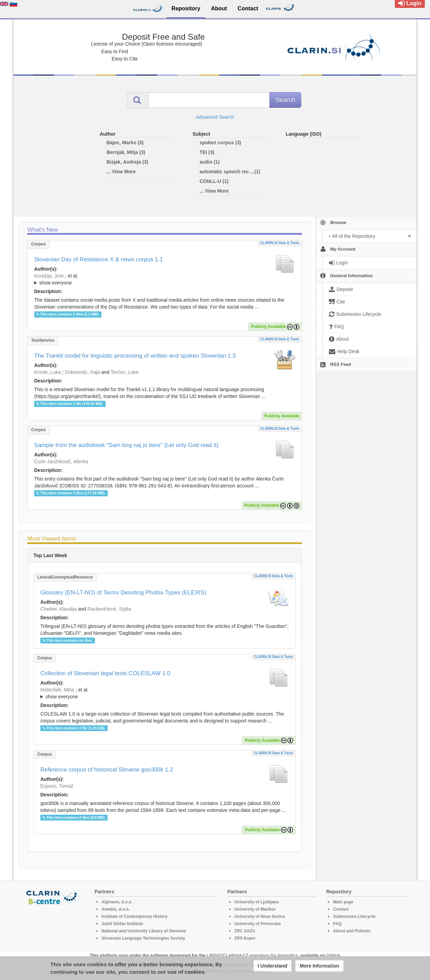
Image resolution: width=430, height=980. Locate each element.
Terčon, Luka (125, 372)
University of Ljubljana (257, 902)
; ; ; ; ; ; (165, 279)
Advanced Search (215, 117)
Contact (341, 909)
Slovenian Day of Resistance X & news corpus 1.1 (99, 259)
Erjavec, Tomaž (57, 786)
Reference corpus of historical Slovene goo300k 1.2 (107, 770)
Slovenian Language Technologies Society (143, 938)
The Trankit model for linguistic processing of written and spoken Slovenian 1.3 (135, 356)
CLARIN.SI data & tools (280, 243)
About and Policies (352, 931)
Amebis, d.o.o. (116, 909)
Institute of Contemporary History (134, 916)
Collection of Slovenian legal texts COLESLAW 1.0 (105, 673)
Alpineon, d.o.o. (117, 902)
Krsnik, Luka (47, 372)
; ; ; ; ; (165, 693)
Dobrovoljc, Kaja (82, 372)
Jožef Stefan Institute (122, 924)
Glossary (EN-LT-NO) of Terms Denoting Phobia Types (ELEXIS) (123, 593)
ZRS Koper (245, 938)
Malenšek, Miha (57, 690)
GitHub (333, 955)
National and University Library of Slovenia (144, 931)
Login (410, 3)
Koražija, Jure (49, 276)
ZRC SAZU (245, 931)
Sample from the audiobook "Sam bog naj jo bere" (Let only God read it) (126, 445)
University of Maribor (255, 909)
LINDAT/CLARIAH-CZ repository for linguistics (252, 955)
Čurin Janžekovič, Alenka (61, 462)
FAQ (337, 924)
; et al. (165, 280)
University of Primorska (258, 924)
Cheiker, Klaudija (58, 609)
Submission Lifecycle (354, 916)
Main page (343, 902)
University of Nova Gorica (260, 916)
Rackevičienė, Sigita (109, 609)
